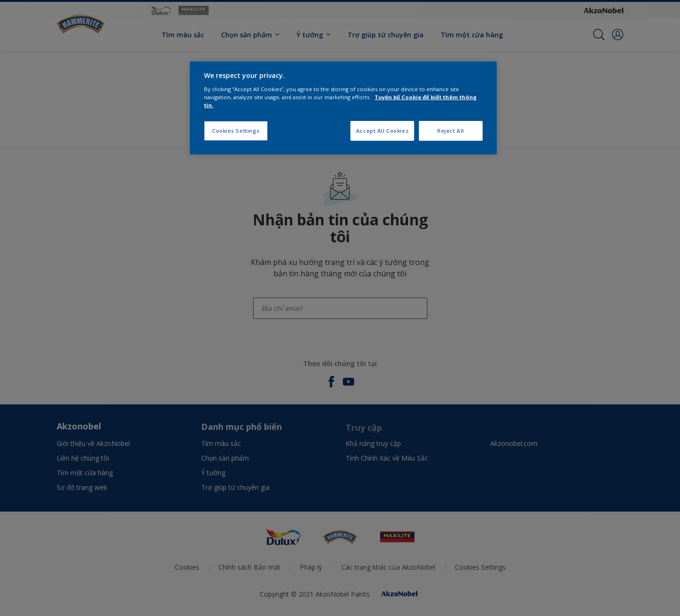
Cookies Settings (236, 131)
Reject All (451, 131)
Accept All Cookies (382, 131)
